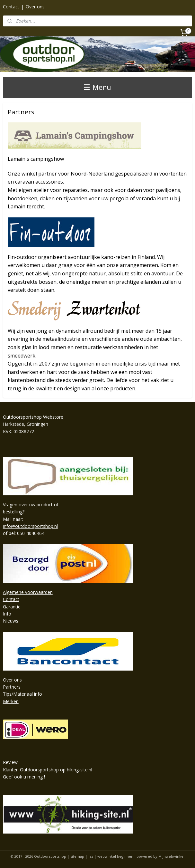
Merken (11, 701)
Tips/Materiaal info (22, 694)
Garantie (12, 607)
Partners (12, 687)
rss (91, 856)
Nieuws (11, 621)
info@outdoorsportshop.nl (30, 526)
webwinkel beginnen (115, 856)
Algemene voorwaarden (28, 592)
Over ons (35, 7)
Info (7, 614)
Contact (11, 7)
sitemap (77, 856)
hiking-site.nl (80, 770)
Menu (97, 87)
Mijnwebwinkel (171, 856)
